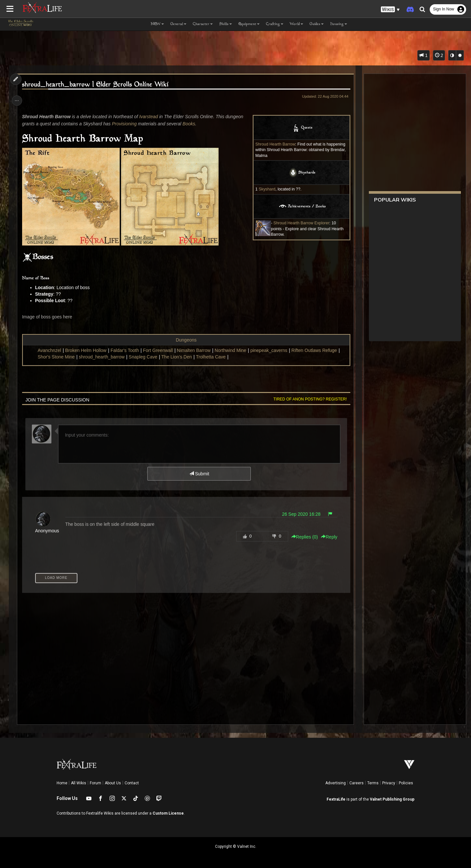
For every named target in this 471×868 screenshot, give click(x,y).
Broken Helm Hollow (87, 350)
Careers (357, 783)
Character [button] (203, 24)
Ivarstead (150, 117)
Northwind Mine (232, 350)
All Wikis (79, 783)
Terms (373, 783)
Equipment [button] (249, 24)
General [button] (178, 24)
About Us (113, 783)
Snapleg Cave (145, 357)
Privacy (389, 783)
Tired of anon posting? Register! (308, 399)
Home (62, 783)
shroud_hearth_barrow (103, 357)
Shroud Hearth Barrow (273, 144)
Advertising (336, 783)
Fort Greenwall (160, 350)
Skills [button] (226, 24)
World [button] (296, 24)
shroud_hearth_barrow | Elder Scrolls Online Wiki (97, 85)
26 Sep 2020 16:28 (299, 514)
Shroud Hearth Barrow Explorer (299, 223)
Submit (199, 474)
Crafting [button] (275, 24)
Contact (132, 783)
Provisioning (126, 124)
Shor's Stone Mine (58, 357)
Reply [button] (327, 537)
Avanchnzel (51, 350)
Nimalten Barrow (195, 350)
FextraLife (336, 799)
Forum (95, 783)
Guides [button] (317, 24)
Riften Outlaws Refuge (316, 350)
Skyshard (265, 189)
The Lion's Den (178, 357)
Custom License (168, 813)
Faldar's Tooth (126, 350)
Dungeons (186, 340)
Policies (406, 783)
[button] (390, 10)
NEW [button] (157, 24)
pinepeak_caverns (271, 350)
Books (190, 124)
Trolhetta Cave (212, 357)
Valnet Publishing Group (392, 799)
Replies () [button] (303, 537)
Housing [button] (339, 24)
